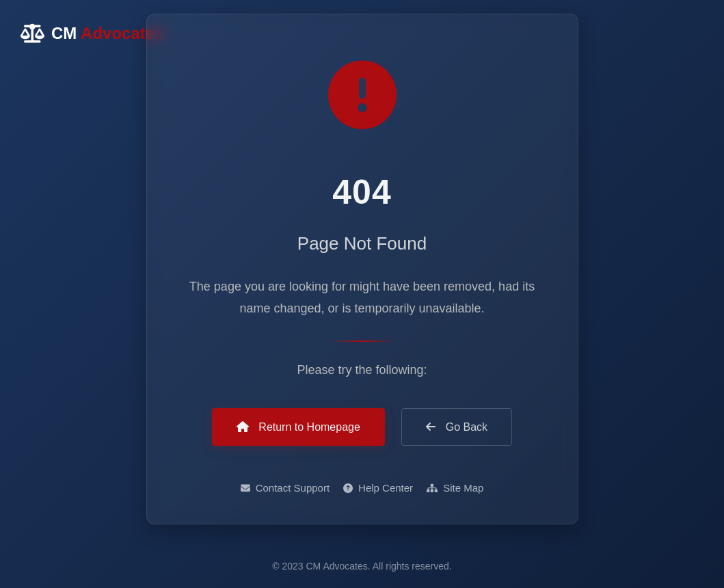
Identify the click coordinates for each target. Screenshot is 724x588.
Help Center (378, 488)
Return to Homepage (298, 427)
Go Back (457, 427)
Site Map (455, 488)
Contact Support (285, 488)
